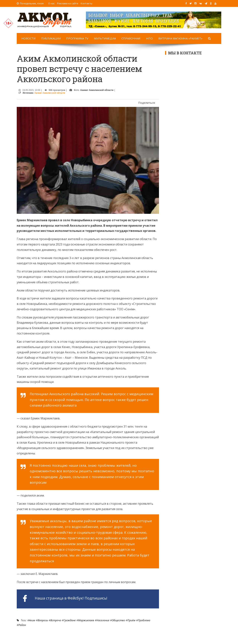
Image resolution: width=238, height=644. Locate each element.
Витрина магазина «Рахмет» (180, 38)
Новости (28, 38)
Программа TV (77, 38)
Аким (32, 620)
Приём (131, 620)
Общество (118, 620)
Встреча (56, 620)
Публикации (51, 38)
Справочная (131, 38)
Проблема (144, 620)
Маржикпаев (86, 620)
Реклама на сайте (68, 3)
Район (22, 625)
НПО (149, 38)
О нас (51, 3)
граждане (70, 620)
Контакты (87, 3)
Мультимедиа (105, 38)
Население (103, 620)
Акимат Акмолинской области (50, 93)
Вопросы (43, 620)
